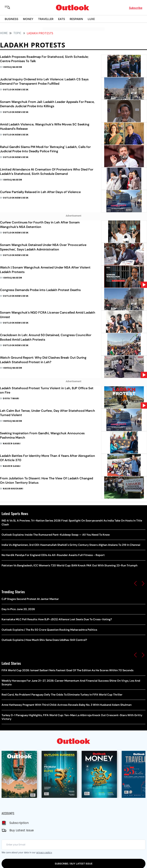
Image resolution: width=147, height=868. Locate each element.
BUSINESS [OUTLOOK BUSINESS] (11, 19)
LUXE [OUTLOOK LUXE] (91, 19)
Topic (17, 33)
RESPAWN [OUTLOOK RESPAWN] (76, 19)
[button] (135, 583)
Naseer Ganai (12, 444)
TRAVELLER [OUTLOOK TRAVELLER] (46, 19)
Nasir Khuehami (13, 489)
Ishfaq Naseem (12, 67)
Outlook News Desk (16, 90)
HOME (4, 33)
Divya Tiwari (11, 399)
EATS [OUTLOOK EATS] (62, 19)
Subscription (19, 823)
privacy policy (44, 852)
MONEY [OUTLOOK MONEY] (28, 19)
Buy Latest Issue (22, 830)
